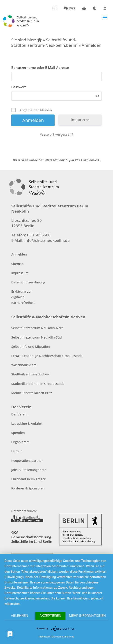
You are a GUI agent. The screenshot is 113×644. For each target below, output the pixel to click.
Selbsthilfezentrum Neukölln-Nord (37, 328)
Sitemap (17, 264)
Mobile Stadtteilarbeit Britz (32, 393)
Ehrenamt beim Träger (28, 479)
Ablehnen (19, 616)
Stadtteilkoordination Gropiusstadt (38, 384)
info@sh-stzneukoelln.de (47, 240)
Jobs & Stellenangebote (29, 470)
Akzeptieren (50, 616)
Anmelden (19, 254)
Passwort (19, 87)
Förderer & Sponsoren (28, 488)
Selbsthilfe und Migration (31, 347)
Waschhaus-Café (24, 365)
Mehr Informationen (87, 616)
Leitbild (17, 451)
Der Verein (19, 414)
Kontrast (95, 8)
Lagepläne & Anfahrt (27, 423)
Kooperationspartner (27, 461)
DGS (69, 8)
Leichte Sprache (84, 8)
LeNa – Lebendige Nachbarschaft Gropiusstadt (47, 356)
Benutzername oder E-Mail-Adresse (40, 67)
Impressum (20, 273)
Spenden (18, 433)
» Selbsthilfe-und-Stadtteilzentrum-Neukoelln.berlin (44, 43)
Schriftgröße (105, 8)
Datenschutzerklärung (28, 282)
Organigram (20, 442)
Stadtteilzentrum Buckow (30, 374)
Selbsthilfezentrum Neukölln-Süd (37, 337)
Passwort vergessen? (56, 134)
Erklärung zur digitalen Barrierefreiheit (23, 297)
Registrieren (80, 120)
